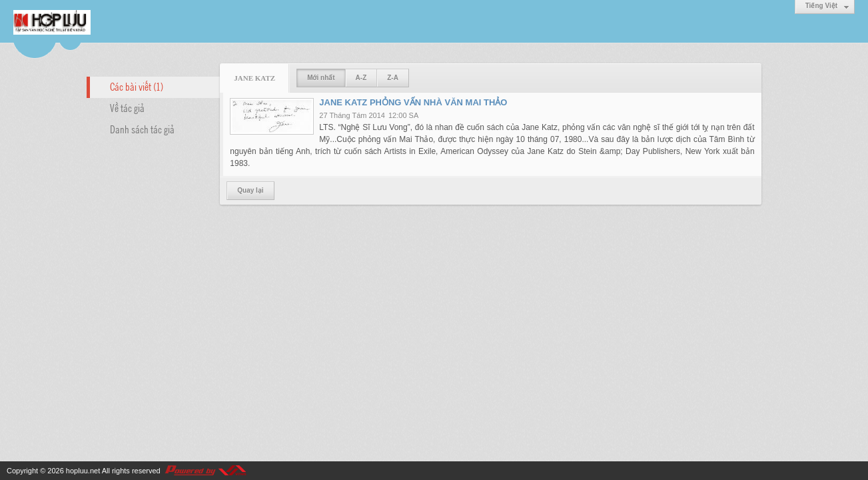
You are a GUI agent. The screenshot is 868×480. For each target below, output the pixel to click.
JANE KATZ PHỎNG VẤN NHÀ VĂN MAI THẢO (413, 102)
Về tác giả (127, 107)
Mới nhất (321, 78)
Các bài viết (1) (137, 86)
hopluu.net (83, 471)
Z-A (393, 78)
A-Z (361, 78)
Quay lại (250, 190)
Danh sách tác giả (142, 129)
